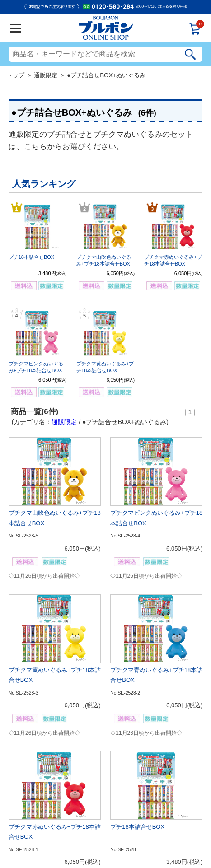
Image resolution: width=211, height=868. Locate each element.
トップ (16, 75)
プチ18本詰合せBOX (31, 257)
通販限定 (46, 75)
